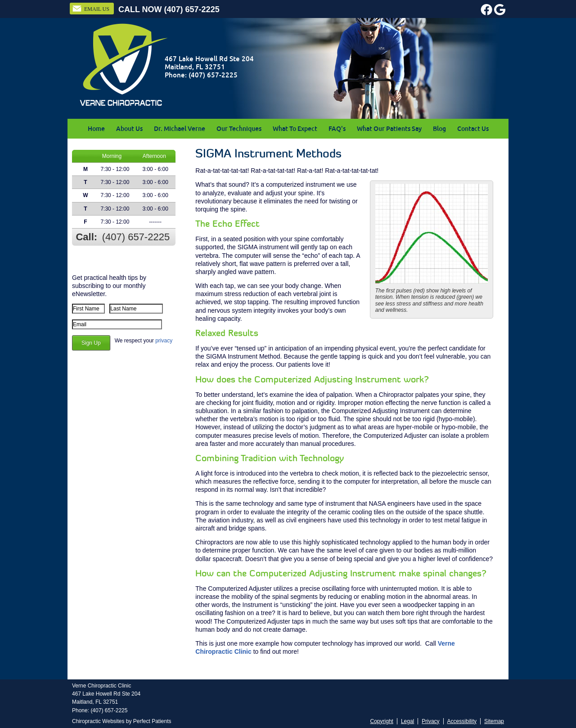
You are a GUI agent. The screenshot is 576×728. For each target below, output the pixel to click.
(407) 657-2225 (192, 9)
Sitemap (494, 721)
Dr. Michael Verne (180, 129)
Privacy (430, 721)
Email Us (91, 9)
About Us (129, 129)
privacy (164, 341)
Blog (439, 129)
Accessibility (462, 721)
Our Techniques (239, 129)
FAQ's (337, 129)
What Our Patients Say (389, 129)
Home (96, 129)
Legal (407, 721)
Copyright (382, 721)
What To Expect (295, 129)
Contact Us (473, 129)
